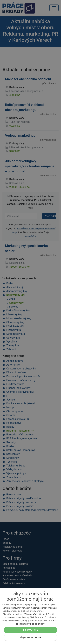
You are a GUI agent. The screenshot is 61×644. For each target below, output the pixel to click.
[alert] (30, 322)
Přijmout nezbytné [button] (30, 638)
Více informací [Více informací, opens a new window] (50, 621)
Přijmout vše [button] (30, 630)
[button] (30, 624)
